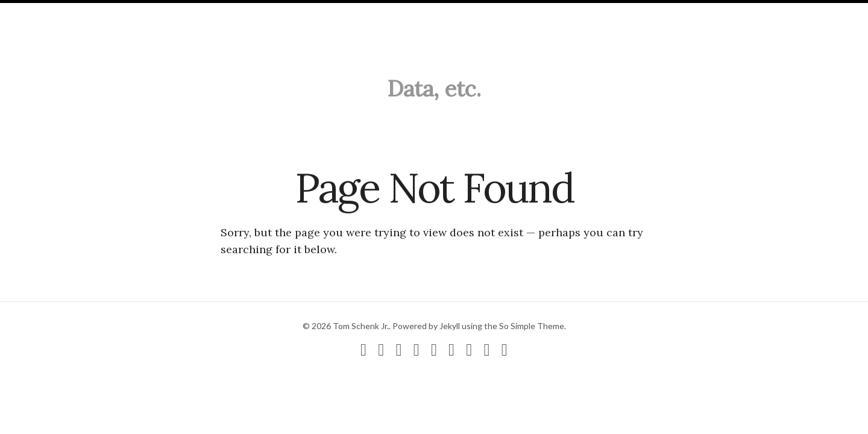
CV (198, 13)
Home (31, 13)
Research (115, 13)
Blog (69, 13)
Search (288, 13)
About (165, 13)
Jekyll (450, 326)
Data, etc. (434, 89)
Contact (237, 13)
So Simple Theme (532, 326)
